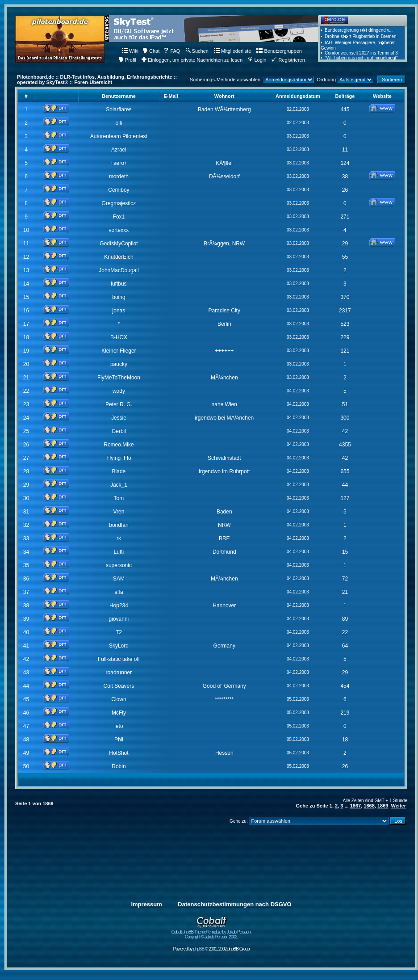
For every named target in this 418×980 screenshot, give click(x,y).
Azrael (119, 150)
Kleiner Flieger (119, 351)
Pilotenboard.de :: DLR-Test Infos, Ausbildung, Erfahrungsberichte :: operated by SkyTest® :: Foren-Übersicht (97, 80)
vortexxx (119, 230)
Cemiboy (119, 190)
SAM (119, 579)
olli (119, 123)
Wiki (130, 51)
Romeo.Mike (119, 445)
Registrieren (288, 60)
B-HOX (119, 337)
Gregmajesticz (119, 203)
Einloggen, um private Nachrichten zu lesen (192, 60)
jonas (119, 311)
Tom (119, 498)
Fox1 (119, 217)
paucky (119, 364)
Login (257, 60)
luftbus (119, 284)
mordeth (119, 177)
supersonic (119, 565)
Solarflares (119, 109)
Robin (119, 766)
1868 (369, 806)
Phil (119, 740)
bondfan (119, 525)
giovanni (119, 619)
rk (119, 538)
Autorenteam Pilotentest (119, 136)
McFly (119, 713)
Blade (119, 471)
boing (119, 297)
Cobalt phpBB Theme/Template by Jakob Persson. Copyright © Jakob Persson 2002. (211, 932)
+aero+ (119, 163)
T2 (119, 632)
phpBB (199, 949)
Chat (151, 51)
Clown (119, 699)
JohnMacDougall (119, 270)
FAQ (172, 51)
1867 (355, 806)
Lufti (119, 552)
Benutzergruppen (279, 51)
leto (119, 726)
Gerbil (119, 431)
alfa (119, 592)
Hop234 (119, 606)
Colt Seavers (119, 686)
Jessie (119, 418)
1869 (383, 806)
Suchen (197, 51)
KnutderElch (119, 257)
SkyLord (119, 646)
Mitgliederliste (232, 51)
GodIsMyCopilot (119, 244)
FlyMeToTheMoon (119, 378)
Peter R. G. (119, 404)
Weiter (399, 806)
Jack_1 (119, 485)
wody (119, 391)
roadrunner (119, 673)
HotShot (119, 753)
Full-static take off (119, 659)
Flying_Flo (119, 458)
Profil (127, 60)
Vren (119, 512)
